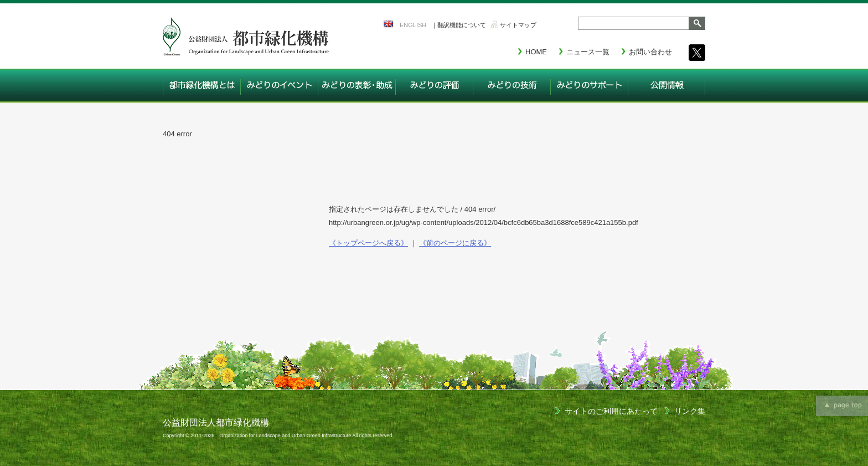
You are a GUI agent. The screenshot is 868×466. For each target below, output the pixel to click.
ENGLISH (413, 25)
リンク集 (690, 411)
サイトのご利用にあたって (611, 411)
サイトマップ (518, 25)
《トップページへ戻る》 (368, 243)
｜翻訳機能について (459, 25)
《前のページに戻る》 (455, 243)
